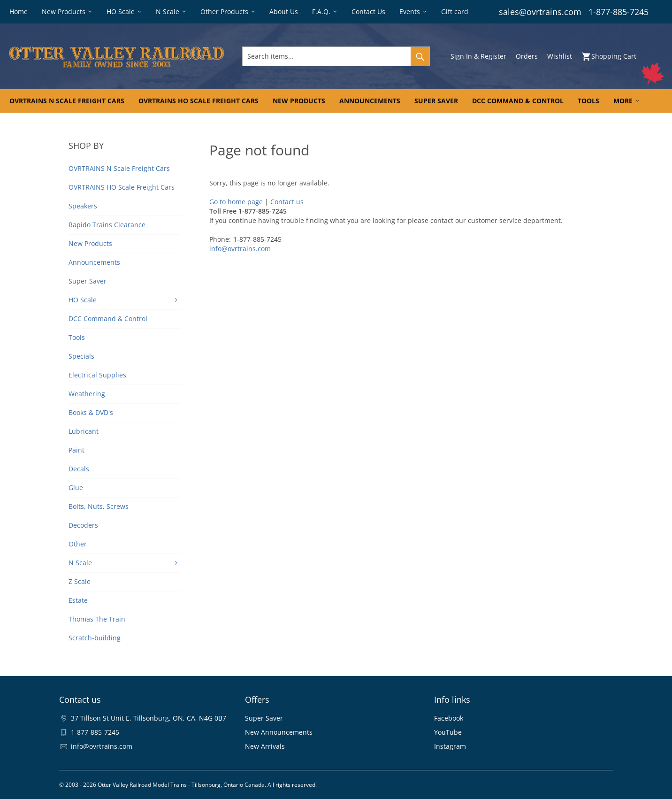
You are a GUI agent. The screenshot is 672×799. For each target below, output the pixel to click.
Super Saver (264, 718)
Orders (527, 56)
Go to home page (236, 202)
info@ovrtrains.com (240, 249)
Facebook (449, 718)
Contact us (287, 202)
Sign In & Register (478, 56)
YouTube (448, 732)
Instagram (450, 746)
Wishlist (560, 56)
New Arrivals (265, 746)
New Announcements (279, 732)
